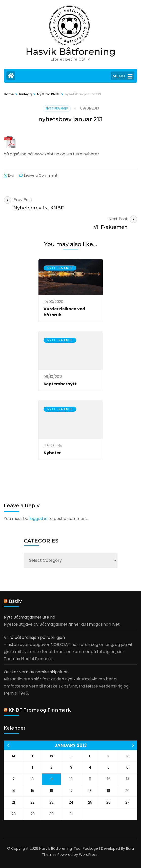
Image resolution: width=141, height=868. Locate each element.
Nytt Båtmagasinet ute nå (29, 617)
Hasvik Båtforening (70, 51)
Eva (11, 175)
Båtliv (15, 601)
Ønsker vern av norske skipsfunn (36, 672)
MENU (122, 76)
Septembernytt (60, 384)
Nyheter (52, 453)
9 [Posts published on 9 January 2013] (52, 779)
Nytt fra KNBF (57, 108)
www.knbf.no (46, 154)
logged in (38, 519)
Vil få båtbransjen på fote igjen (34, 637)
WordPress (88, 855)
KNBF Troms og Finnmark (40, 710)
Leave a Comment (41, 175)
